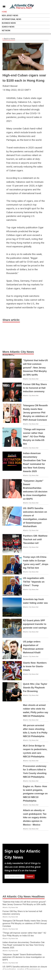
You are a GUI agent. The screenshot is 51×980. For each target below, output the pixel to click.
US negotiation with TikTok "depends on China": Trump (34, 582)
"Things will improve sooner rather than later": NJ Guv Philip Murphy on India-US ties (34, 437)
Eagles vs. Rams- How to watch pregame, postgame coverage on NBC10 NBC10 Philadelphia (35, 794)
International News (12, 19)
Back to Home (9, 39)
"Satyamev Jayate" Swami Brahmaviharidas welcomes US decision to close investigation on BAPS (24, 957)
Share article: (11, 320)
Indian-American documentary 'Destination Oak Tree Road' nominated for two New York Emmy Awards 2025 (24, 945)
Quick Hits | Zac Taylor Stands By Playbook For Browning (35, 688)
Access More (8, 355)
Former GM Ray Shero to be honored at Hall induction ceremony (35, 388)
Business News (9, 23)
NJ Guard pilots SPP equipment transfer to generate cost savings (35, 624)
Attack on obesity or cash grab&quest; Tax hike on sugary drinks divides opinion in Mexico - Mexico (35, 818)
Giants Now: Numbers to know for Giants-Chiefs (35, 666)
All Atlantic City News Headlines (24, 897)
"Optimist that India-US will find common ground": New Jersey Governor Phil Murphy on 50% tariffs (35, 368)
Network (6, 31)
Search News (8, 27)
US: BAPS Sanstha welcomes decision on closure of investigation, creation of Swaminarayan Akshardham (25, 969)
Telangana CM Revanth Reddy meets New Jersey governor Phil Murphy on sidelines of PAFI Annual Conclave (35, 413)
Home (4, 12)
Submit (30, 877)
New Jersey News (10, 16)
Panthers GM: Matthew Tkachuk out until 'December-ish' (35, 539)
